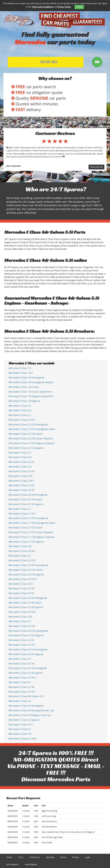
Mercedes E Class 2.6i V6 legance (26, 504)
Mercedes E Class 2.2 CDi (22, 420)
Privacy (76, 857)
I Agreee (79, 7)
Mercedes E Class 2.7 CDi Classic (26, 528)
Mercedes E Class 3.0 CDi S (23, 579)
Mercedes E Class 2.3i (20, 457)
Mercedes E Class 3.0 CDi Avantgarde (28, 565)
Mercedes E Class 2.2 (20, 415)
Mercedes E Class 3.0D (21, 617)
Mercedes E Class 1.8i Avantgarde (26, 378)
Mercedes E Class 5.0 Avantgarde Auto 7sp (31, 710)
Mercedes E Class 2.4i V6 (22, 471)
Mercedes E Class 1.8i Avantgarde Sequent (31, 382)
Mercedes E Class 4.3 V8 (21, 687)
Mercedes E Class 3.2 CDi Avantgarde (28, 631)
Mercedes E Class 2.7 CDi (22, 514)
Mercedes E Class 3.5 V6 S (22, 678)
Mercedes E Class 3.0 (20, 556)
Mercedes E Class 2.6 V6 (21, 485)
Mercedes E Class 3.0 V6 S (22, 612)
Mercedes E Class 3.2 (20, 621)
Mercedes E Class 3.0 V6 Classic (25, 603)
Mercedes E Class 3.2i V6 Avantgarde (28, 649)
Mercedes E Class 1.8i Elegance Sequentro (31, 396)
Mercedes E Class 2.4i (20, 467)
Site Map (50, 857)
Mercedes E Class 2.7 (20, 509)
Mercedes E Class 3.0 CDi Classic (26, 570)
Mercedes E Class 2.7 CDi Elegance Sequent (32, 537)
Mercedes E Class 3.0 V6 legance (26, 607)
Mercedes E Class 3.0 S (21, 584)
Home (9, 857)
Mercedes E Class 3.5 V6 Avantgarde (28, 668)
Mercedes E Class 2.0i (20, 410)
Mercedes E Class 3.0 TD (21, 589)
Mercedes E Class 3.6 (20, 682)
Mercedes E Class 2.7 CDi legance (26, 542)
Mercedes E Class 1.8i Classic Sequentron (30, 392)
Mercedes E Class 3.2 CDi (22, 626)
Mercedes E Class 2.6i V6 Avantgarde (28, 495)
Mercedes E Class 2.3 (20, 453)
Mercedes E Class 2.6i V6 (22, 490)
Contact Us (35, 857)
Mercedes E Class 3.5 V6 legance (26, 673)
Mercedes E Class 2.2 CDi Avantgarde (28, 425)
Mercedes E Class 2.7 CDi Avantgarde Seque (32, 523)
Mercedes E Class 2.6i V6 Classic (25, 499)
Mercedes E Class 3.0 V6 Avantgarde (28, 598)
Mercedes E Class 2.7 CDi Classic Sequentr (31, 532)
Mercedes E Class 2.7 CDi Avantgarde (28, 518)
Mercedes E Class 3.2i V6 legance (26, 654)
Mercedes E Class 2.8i (20, 546)
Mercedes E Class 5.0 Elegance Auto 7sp (30, 715)
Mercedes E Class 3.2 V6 (21, 640)
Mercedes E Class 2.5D (21, 476)
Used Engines (31, 864)
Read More (96, 167)
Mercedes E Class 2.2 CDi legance (26, 448)
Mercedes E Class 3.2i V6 (22, 645)
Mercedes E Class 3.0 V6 (21, 593)
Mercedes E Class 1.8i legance (24, 401)
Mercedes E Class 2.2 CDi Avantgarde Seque (32, 429)
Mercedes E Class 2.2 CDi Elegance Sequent (32, 443)
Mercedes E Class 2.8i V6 (22, 551)
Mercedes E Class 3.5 (20, 659)
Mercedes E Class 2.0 (20, 406)
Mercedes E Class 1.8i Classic (24, 387)
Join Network (12, 864)
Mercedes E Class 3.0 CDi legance (26, 575)
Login (88, 857)
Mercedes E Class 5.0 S (21, 725)
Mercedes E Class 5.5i (20, 734)
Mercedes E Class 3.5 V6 (21, 664)
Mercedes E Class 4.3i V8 (22, 692)
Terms (63, 857)
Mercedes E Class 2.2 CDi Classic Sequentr (31, 438)
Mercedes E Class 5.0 (20, 701)
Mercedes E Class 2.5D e (21, 481)
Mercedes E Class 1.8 (20, 368)
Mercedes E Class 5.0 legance (24, 720)
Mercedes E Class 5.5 (20, 729)
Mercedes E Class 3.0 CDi (22, 560)
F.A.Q (21, 857)
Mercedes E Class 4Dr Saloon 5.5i (26, 696)
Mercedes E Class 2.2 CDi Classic (26, 434)
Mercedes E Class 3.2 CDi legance (26, 635)
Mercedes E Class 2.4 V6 (21, 462)
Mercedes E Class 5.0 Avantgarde (26, 706)
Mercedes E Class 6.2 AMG (23, 739)
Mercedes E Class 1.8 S (21, 373)
